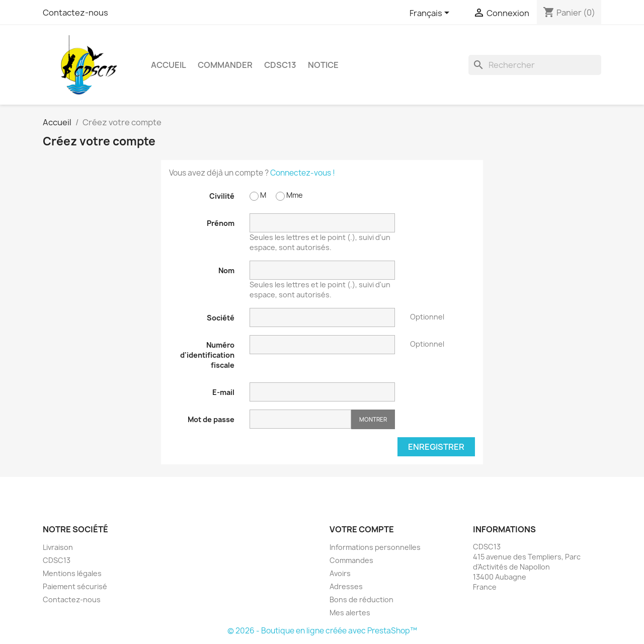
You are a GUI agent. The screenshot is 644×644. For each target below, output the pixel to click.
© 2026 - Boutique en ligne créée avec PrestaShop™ (322, 631)
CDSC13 (280, 65)
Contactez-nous (75, 13)
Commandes (351, 560)
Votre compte (362, 529)
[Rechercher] (535, 65)
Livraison (58, 547)
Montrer (373, 419)
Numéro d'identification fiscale (207, 355)
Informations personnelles (375, 547)
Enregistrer (436, 447)
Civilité (222, 196)
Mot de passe (211, 419)
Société (221, 318)
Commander (225, 65)
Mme (289, 195)
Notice (323, 65)
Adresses (346, 586)
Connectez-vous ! (303, 173)
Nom (226, 270)
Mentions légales (72, 573)
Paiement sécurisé (75, 586)
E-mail (223, 392)
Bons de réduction (361, 599)
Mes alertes (350, 613)
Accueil (169, 65)
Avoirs (340, 573)
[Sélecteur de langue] (431, 14)
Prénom (221, 223)
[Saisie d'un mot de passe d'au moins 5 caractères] (300, 419)
